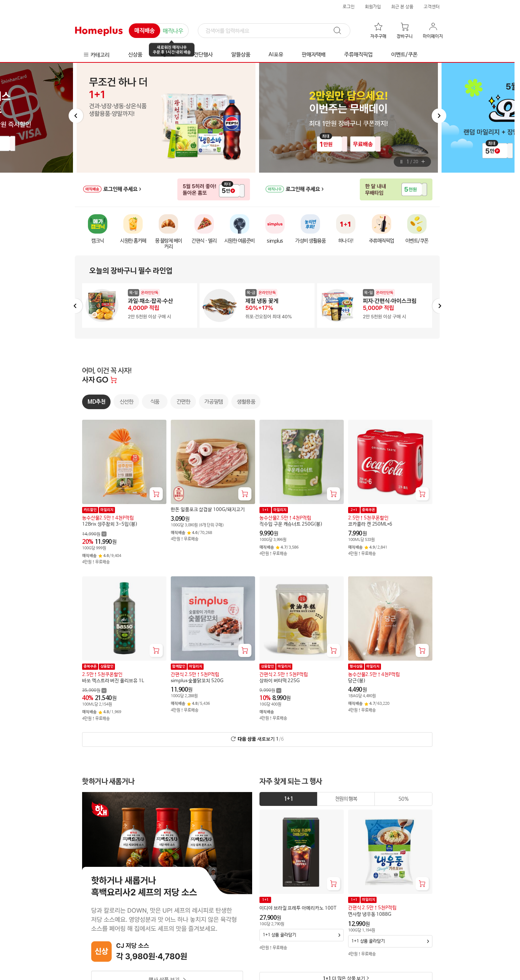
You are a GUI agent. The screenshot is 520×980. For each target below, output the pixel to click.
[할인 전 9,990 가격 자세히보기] (270, 690)
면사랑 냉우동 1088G (370, 914)
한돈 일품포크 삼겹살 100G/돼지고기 (208, 510)
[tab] (288, 799)
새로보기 (261, 739)
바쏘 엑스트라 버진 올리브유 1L (113, 681)
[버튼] (402, 162)
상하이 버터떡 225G (280, 681)
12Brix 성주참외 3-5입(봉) (110, 524)
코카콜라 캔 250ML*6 (370, 524)
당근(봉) (357, 681)
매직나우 (173, 31)
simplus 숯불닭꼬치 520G (197, 681)
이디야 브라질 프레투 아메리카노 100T (298, 908)
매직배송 (145, 31)
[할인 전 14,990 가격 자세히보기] (94, 534)
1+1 (288, 799)
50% (403, 799)
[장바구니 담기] (156, 494)
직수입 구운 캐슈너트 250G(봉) (291, 524)
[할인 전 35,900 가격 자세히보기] (94, 690)
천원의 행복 (346, 799)
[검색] (274, 31)
